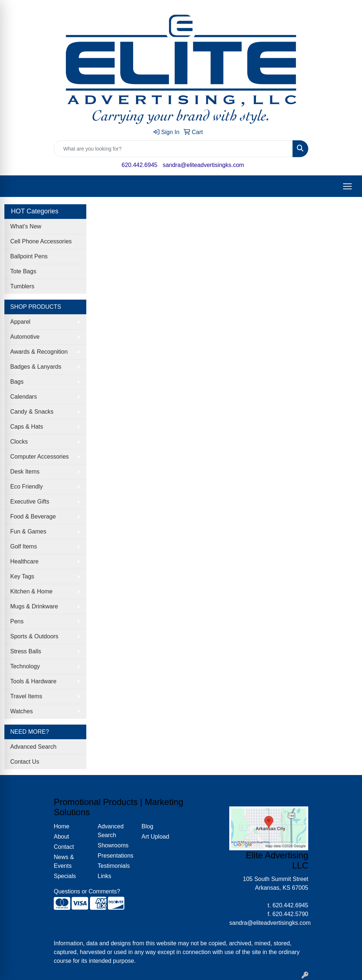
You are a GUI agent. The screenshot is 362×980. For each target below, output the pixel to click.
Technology (25, 666)
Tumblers (22, 286)
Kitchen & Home (31, 591)
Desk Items (25, 472)
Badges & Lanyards (36, 367)
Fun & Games (28, 531)
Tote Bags (23, 271)
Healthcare (24, 561)
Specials (65, 876)
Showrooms (113, 845)
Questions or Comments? (87, 891)
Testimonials (114, 866)
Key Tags (22, 576)
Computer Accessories (39, 457)
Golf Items (24, 546)
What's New (26, 226)
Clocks (19, 442)
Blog (147, 826)
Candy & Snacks (32, 412)
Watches (22, 711)
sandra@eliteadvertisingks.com (203, 165)
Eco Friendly (27, 487)
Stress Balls (26, 651)
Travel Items (26, 696)
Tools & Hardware (33, 681)
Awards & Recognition (39, 352)
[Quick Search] (173, 149)
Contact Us (25, 762)
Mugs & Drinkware (34, 606)
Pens (17, 621)
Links (104, 876)
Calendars (24, 397)
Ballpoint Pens (29, 256)
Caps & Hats (27, 427)
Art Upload (155, 837)
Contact (64, 847)
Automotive (25, 337)
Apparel (20, 322)
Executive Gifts (30, 502)
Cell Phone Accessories (41, 241)
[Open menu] (347, 186)
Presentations (115, 856)
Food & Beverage (33, 516)
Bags (17, 382)
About (61, 837)
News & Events (64, 861)
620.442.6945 (140, 165)
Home (62, 826)
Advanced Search (33, 747)
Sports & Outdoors (34, 636)
